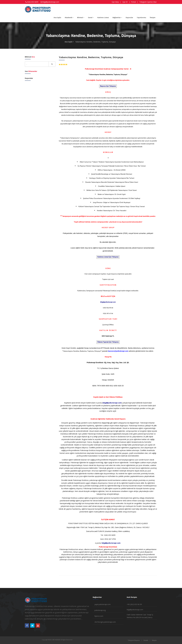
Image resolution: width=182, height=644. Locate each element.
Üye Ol (125, 2)
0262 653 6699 (33, 2)
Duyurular (129, 17)
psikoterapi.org (100, 610)
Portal (133, 2)
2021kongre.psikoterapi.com (105, 622)
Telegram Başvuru (134, 640)
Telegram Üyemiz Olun (148, 2)
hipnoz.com (99, 616)
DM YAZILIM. (56, 640)
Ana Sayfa (57, 17)
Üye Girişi (115, 2)
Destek (146, 640)
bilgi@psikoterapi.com (51, 2)
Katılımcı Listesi (103, 17)
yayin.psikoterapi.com (103, 604)
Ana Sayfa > (69, 42)
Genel (91, 17)
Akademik (69, 17)
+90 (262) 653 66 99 (134, 604)
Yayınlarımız (141, 17)
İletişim (153, 17)
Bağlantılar (117, 17)
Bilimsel (81, 17)
